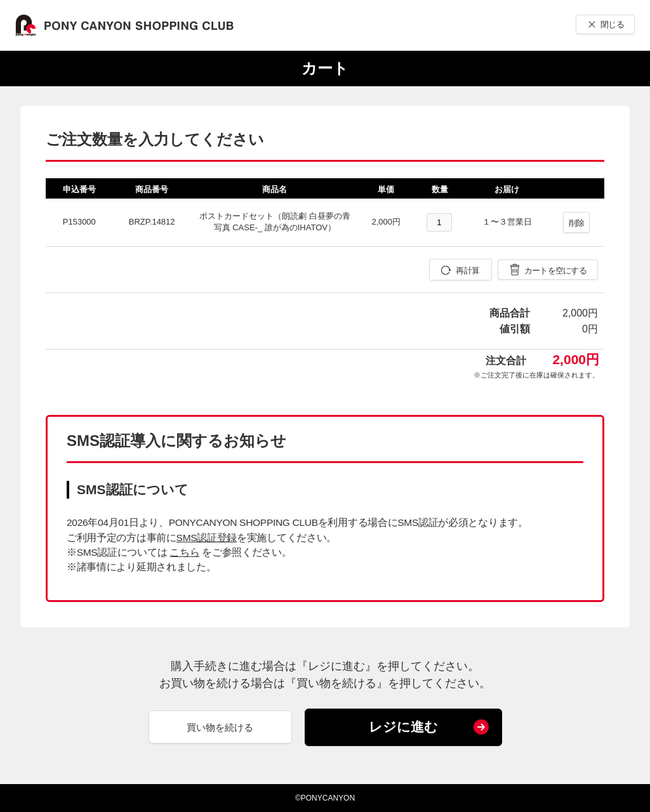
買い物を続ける (220, 727)
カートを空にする (555, 271)
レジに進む (403, 727)
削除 (577, 223)
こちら (184, 552)
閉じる (612, 24)
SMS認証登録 (207, 538)
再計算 (468, 271)
